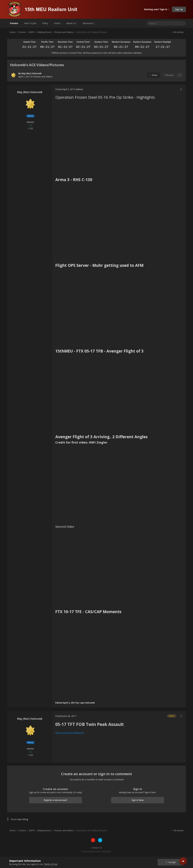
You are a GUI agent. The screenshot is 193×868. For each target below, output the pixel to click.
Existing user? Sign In (157, 9)
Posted (65, 89)
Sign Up (179, 9)
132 (30, 128)
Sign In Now (138, 800)
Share (154, 75)
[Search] (156, 23)
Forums (14, 25)
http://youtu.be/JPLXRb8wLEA (70, 733)
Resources (89, 23)
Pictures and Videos (43, 77)
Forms (57, 23)
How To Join (30, 23)
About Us (72, 23)
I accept (171, 862)
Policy (45, 23)
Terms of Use (51, 864)
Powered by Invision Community (96, 851)
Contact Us (96, 848)
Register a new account (55, 800)
